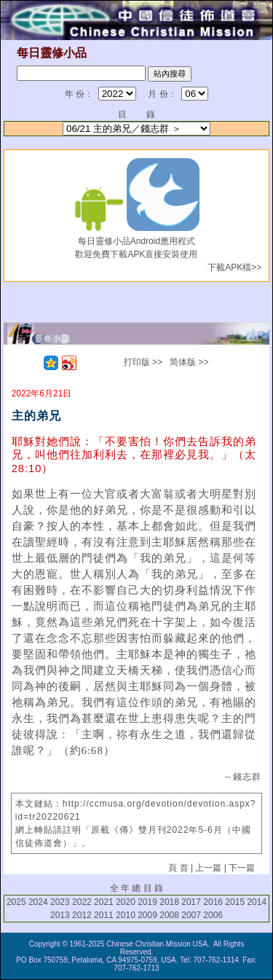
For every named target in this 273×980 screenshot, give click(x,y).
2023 (60, 902)
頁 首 (178, 868)
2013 (60, 915)
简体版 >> (189, 362)
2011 (104, 915)
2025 (16, 902)
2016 (213, 902)
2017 (191, 902)
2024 (38, 902)
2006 (213, 915)
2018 (169, 902)
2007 (191, 915)
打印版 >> (143, 362)
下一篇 (242, 868)
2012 (82, 915)
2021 (104, 902)
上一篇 (208, 868)
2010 (126, 915)
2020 (126, 902)
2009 (147, 915)
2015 (235, 902)
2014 (257, 902)
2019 (147, 902)
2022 (82, 902)
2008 (169, 915)
